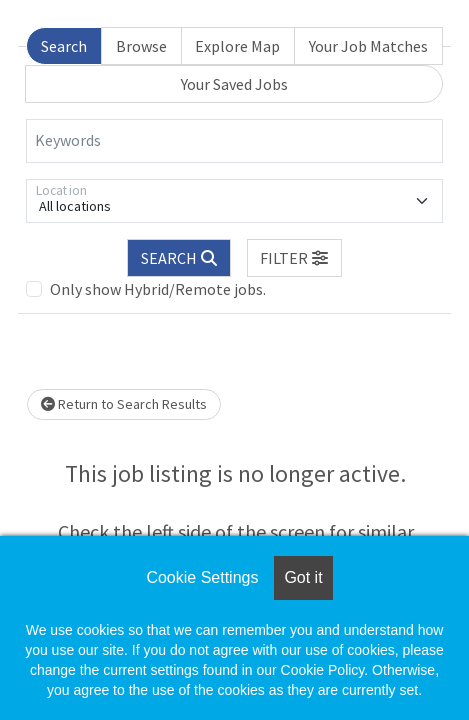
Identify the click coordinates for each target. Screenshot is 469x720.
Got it (303, 577)
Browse (141, 46)
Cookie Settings (202, 577)
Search (64, 46)
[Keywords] (234, 141)
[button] (295, 258)
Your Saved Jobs (234, 84)
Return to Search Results (124, 404)
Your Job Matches (368, 46)
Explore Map (237, 46)
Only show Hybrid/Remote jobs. (158, 289)
